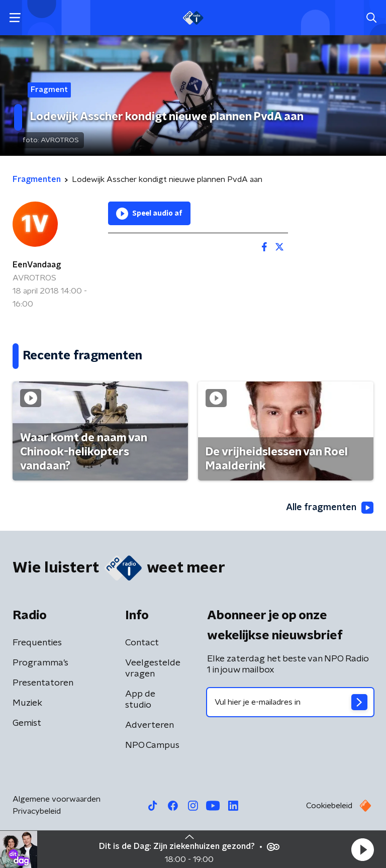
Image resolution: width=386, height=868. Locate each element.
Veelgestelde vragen (153, 668)
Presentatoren (43, 683)
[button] (362, 849)
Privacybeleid (37, 811)
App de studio (140, 700)
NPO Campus (152, 745)
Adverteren (150, 725)
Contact (142, 643)
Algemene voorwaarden (57, 799)
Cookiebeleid (329, 806)
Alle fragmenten (330, 508)
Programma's (40, 663)
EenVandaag (37, 265)
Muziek (27, 703)
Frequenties (37, 643)
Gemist (27, 723)
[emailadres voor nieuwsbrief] (290, 702)
